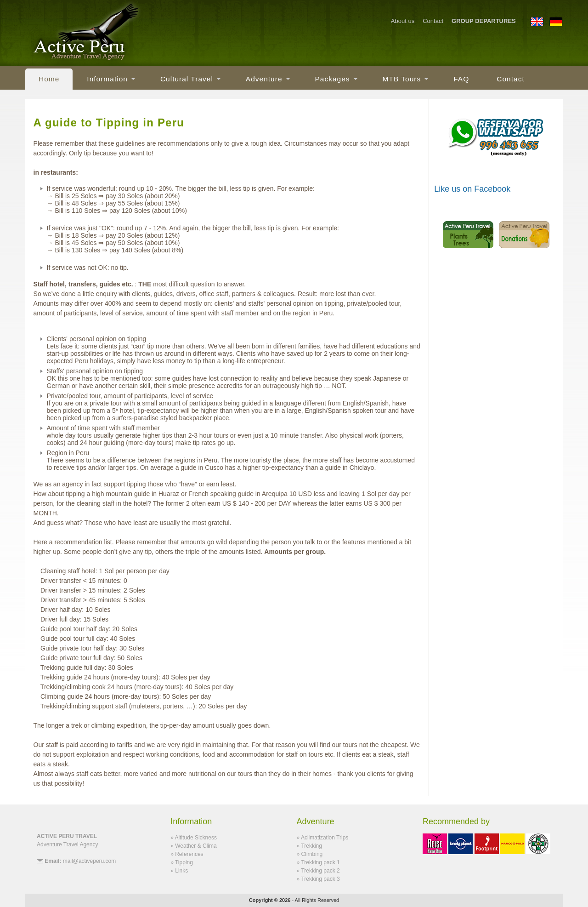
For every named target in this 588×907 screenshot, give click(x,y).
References (189, 854)
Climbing (312, 854)
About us (403, 21)
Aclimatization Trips (325, 838)
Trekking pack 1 (320, 862)
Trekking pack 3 (320, 879)
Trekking (311, 846)
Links (181, 871)
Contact (433, 21)
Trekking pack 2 (320, 871)
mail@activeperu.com (90, 861)
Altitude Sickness (196, 838)
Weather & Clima (196, 846)
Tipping (184, 862)
